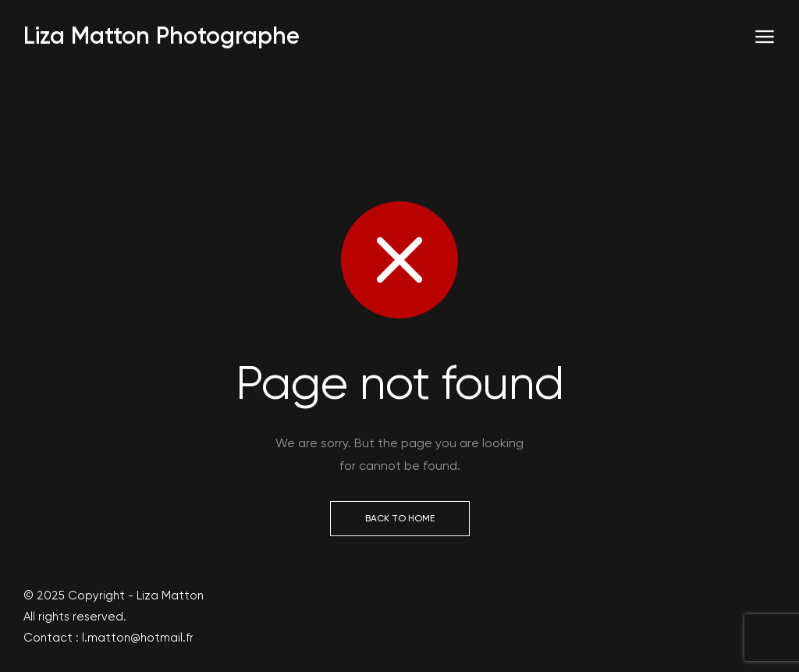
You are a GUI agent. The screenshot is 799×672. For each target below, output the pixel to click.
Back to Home (400, 518)
